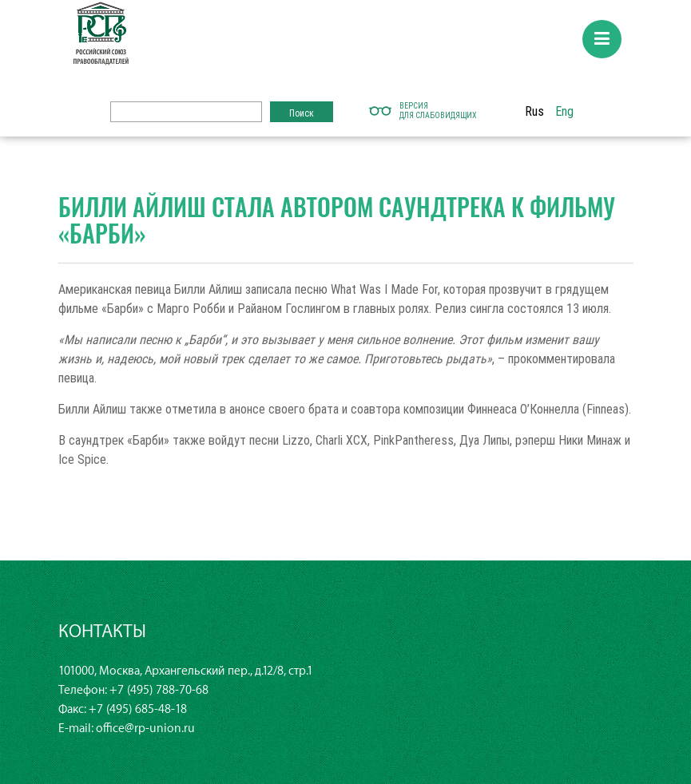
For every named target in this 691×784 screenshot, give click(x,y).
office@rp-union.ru (145, 729)
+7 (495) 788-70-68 (159, 690)
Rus (534, 111)
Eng (564, 111)
